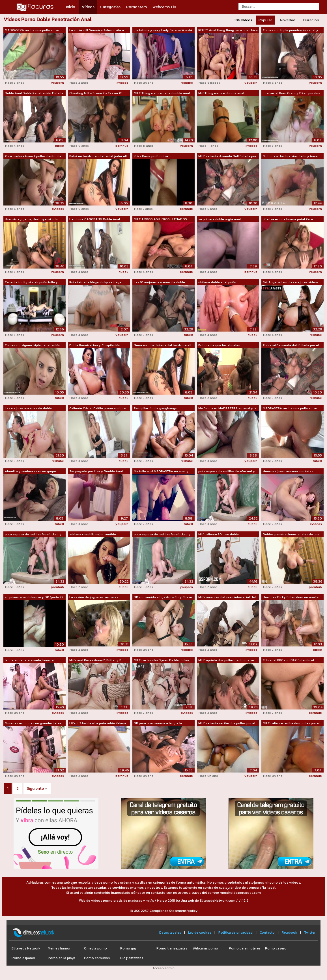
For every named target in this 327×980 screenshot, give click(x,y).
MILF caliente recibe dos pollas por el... (228, 723)
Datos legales (170, 933)
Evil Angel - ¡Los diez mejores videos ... (292, 282)
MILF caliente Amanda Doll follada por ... (227, 156)
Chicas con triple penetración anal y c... (291, 30)
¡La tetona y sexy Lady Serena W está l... (163, 30)
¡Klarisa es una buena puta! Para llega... (288, 219)
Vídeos (88, 7)
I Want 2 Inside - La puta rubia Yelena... (99, 723)
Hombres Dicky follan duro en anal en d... (292, 597)
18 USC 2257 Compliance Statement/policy (163, 911)
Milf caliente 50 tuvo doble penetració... (219, 535)
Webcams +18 (164, 7)
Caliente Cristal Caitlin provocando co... (99, 408)
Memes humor (59, 948)
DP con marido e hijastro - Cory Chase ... (163, 597)
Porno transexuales (172, 948)
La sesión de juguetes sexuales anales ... (94, 597)
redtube (187, 83)
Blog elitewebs (132, 958)
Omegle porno (95, 948)
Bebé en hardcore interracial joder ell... (99, 156)
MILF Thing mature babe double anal (162, 93)
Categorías (110, 7)
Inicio (71, 7)
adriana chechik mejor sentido (93, 534)
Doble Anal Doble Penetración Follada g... (34, 93)
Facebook (289, 933)
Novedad (288, 20)
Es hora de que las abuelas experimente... (219, 345)
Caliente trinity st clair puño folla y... (32, 282)
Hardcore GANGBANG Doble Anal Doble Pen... (95, 219)
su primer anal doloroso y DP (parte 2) (34, 597)
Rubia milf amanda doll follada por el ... (292, 345)
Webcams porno (205, 948)
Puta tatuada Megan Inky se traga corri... (95, 282)
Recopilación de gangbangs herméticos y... (155, 408)
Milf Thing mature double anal (221, 93)
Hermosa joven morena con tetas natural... (288, 471)
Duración (311, 20)
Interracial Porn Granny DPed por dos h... (291, 93)
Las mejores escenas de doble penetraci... (28, 408)
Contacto (267, 933)
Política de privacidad (235, 933)
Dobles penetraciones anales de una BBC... (291, 535)
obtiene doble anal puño (217, 282)
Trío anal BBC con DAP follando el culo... (288, 660)
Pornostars (136, 7)
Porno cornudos (97, 958)
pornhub (122, 146)
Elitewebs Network (26, 948)
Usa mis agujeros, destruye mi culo (32, 219)
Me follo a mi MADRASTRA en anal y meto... (161, 471)
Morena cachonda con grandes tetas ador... (33, 723)
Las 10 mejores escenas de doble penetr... (159, 282)
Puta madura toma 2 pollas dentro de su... (33, 156)
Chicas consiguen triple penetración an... (33, 345)
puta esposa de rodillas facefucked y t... (227, 471)
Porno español (23, 958)
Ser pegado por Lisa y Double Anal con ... (96, 471)
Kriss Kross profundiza (151, 156)
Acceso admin (163, 968)
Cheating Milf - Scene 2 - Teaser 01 (96, 93)
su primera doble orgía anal (220, 219)
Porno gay (128, 948)
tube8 (59, 146)
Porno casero (276, 948)
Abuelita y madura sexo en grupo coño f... (30, 471)
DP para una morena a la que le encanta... (158, 723)
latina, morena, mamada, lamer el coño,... (30, 660)
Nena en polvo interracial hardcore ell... (163, 345)
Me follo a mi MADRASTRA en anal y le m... (227, 408)
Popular (265, 20)
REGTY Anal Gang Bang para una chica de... (228, 30)
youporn (57, 83)
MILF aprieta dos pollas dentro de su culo (226, 660)
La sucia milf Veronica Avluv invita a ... (98, 30)
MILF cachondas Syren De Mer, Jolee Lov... (162, 660)
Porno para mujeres (245, 948)
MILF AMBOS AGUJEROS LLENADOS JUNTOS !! (160, 219)
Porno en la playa (62, 958)
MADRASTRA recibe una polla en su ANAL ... (32, 30)
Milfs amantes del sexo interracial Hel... (228, 597)
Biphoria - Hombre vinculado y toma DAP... (290, 156)
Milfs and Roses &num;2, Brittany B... (96, 660)
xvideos (122, 83)
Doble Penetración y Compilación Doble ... (95, 345)
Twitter (310, 933)
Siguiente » (37, 788)
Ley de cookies (200, 933)
